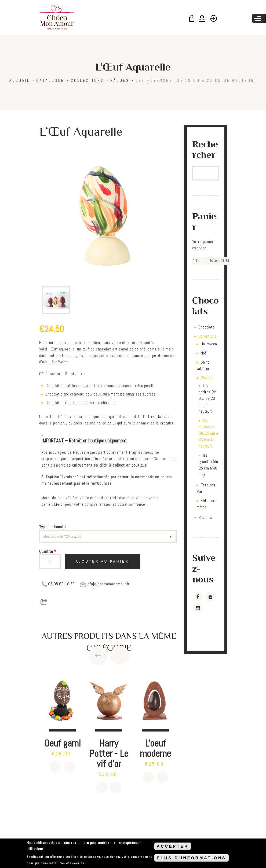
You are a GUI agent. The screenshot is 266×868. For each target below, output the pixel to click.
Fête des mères (206, 504)
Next (120, 655)
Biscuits (205, 517)
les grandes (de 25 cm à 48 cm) (208, 465)
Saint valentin (203, 365)
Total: (214, 261)
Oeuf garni (62, 743)
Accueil (20, 80)
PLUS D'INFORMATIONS (192, 858)
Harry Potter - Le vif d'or (109, 753)
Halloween (209, 344)
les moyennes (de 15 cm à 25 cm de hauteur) (196, 80)
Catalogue (50, 80)
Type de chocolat (53, 527)
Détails (69, 767)
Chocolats (207, 327)
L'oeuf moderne (155, 748)
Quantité (48, 551)
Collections (88, 80)
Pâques (120, 80)
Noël (204, 353)
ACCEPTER (173, 846)
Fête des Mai (206, 488)
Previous (98, 655)
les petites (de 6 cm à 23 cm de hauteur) (208, 398)
